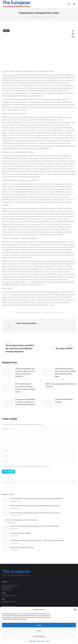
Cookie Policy (32, 641)
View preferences (39, 636)
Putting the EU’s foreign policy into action (22, 548)
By (34, 312)
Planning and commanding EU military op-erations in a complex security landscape (25, 402)
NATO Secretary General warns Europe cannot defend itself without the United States (65, 373)
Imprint (47, 641)
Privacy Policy (41, 641)
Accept (39, 625)
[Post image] (8, 372)
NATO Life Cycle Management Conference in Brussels (61, 385)
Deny (39, 631)
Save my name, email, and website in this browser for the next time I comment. (27, 466)
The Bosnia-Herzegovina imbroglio (64, 401)
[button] (75, 610)
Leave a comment (58, 312)
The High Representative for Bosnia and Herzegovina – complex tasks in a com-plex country (37, 540)
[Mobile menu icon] (74, 4)
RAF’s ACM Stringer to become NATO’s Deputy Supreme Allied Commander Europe (25, 388)
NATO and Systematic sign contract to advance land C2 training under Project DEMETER (25, 373)
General (6, 31)
